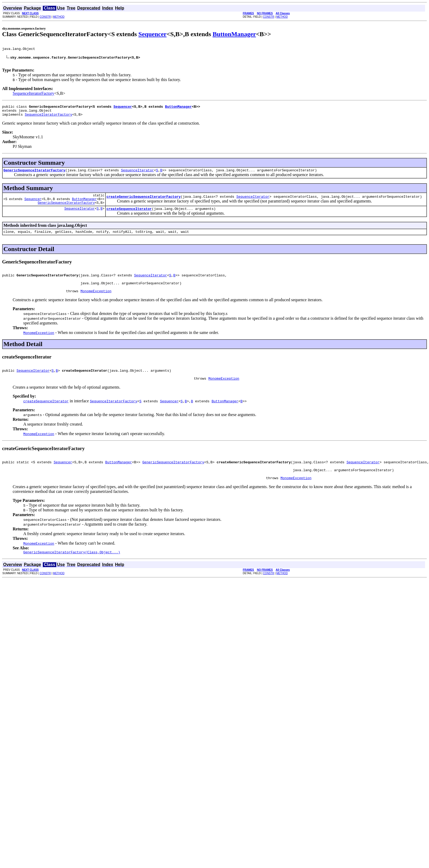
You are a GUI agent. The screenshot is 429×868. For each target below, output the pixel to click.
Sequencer (153, 34)
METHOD (59, 17)
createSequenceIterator (129, 218)
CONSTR (45, 17)
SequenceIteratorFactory (33, 96)
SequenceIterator (138, 176)
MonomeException (96, 306)
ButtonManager (234, 34)
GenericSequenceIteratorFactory (34, 176)
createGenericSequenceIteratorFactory (144, 204)
